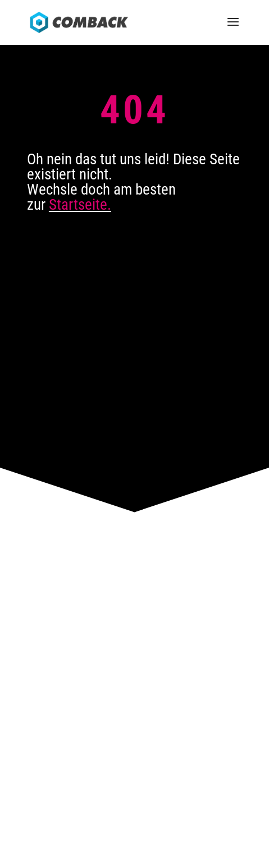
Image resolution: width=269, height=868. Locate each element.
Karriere (135, 633)
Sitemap (180, 816)
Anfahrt (134, 606)
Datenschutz (138, 816)
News (134, 646)
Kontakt (134, 620)
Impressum (91, 816)
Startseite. (80, 205)
